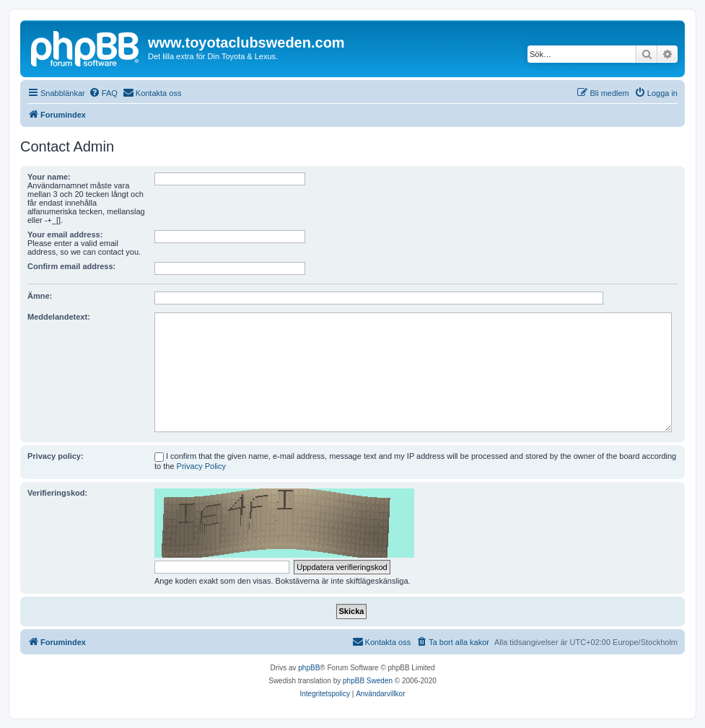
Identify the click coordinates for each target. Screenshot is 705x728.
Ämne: (40, 296)
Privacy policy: (56, 456)
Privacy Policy (201, 466)
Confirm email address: (71, 266)
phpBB (309, 668)
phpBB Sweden (368, 681)
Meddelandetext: (59, 317)
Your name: (49, 177)
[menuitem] (103, 93)
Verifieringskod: (57, 493)
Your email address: (65, 234)
